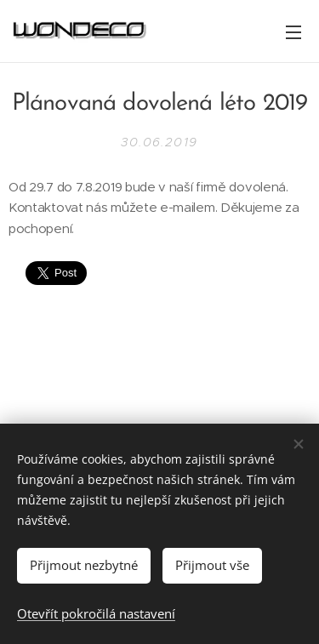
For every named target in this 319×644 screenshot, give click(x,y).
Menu (293, 32)
